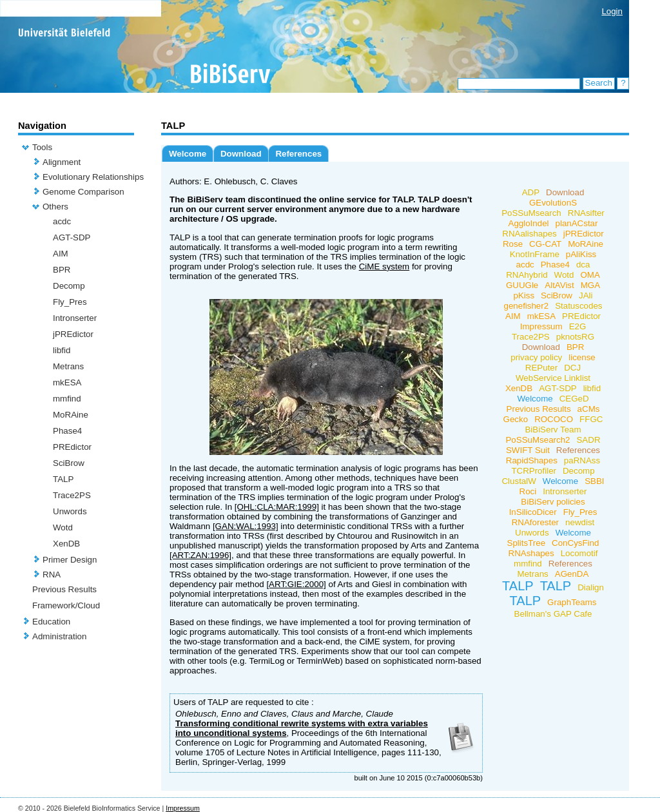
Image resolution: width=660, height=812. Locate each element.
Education (51, 622)
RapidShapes (532, 460)
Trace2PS (72, 495)
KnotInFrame (535, 254)
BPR (62, 270)
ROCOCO (554, 419)
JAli (586, 295)
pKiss (524, 295)
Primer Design (70, 560)
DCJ (572, 368)
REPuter (541, 368)
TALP (63, 479)
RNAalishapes (529, 234)
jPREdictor (73, 334)
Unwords (70, 511)
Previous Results (64, 589)
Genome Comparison (83, 192)
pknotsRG (575, 337)
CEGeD (574, 399)
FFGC (591, 419)
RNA (52, 575)
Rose (513, 244)
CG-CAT (545, 244)
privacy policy (536, 357)
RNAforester (535, 522)
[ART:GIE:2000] (296, 584)
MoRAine (71, 415)
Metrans (68, 366)
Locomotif (579, 553)
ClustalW (519, 481)
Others (55, 207)
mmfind (67, 399)
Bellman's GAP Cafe (553, 614)
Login (612, 11)
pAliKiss (581, 254)
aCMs (589, 409)
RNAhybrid (527, 275)
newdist (580, 522)
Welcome (188, 154)
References (298, 154)
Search (599, 83)
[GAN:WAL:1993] (246, 526)
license (582, 357)
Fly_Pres (70, 302)
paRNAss (582, 460)
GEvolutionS (553, 203)
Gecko (516, 419)
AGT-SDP (72, 237)
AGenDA (572, 574)
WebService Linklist (553, 378)
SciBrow (69, 463)
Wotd (63, 527)
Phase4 (67, 431)
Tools (42, 147)
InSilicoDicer (533, 512)
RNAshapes (531, 553)
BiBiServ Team (553, 430)
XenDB (66, 544)
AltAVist (559, 285)
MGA (590, 285)
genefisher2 (526, 306)
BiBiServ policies (553, 502)
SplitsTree (527, 543)
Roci (528, 491)
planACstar (577, 223)
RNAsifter (586, 213)
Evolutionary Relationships (93, 177)
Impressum (541, 326)
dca (583, 265)
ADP (531, 192)
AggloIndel (529, 223)
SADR (588, 440)
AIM (61, 254)
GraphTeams (572, 602)
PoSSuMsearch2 (538, 440)
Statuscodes (578, 306)
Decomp (69, 286)
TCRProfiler (534, 471)
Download (241, 154)
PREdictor (72, 447)
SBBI (594, 481)
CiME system (384, 266)
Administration (59, 636)
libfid (62, 350)
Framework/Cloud (66, 605)
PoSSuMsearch (531, 213)
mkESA (67, 382)
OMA (590, 275)
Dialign (591, 587)
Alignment (62, 162)
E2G (578, 326)
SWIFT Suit (528, 450)
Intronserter (75, 318)
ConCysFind (575, 543)
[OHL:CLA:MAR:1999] (277, 507)
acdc (62, 221)
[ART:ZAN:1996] (200, 555)
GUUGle (522, 285)
